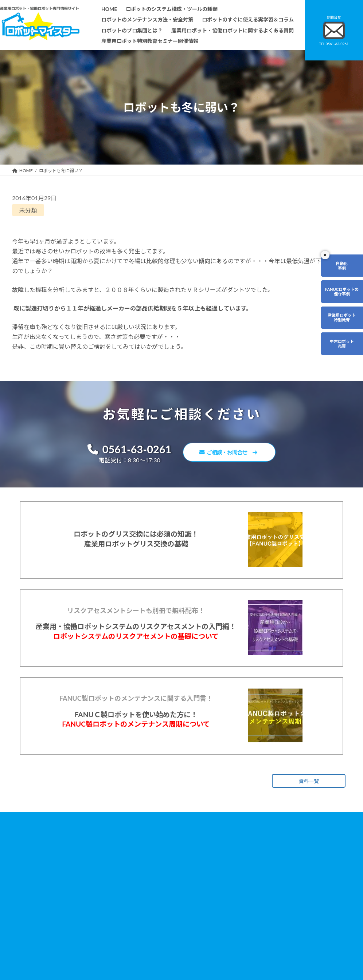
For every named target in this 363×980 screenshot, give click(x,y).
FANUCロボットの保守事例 (342, 292)
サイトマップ (258, 923)
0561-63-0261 (124, 450)
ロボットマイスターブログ (271, 933)
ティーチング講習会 (147, 921)
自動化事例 (342, 266)
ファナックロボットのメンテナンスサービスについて (171, 945)
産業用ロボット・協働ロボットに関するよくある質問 (274, 889)
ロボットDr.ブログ (263, 943)
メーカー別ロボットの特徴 (154, 931)
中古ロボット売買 (342, 344)
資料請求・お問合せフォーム (273, 902)
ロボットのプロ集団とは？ (154, 900)
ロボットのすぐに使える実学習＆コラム (167, 890)
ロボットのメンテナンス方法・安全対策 (167, 880)
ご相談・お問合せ (233, 453)
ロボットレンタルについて (154, 911)
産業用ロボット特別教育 (342, 317)
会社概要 (137, 958)
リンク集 (253, 912)
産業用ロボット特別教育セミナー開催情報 (169, 969)
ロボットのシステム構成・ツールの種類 (167, 869)
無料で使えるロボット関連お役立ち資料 (274, 873)
